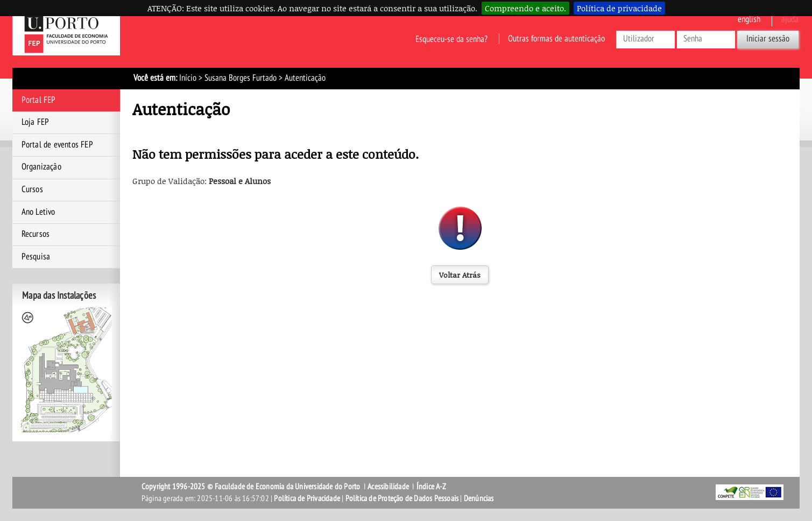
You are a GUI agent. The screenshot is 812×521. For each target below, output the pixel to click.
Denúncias (479, 498)
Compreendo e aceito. (525, 8)
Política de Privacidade (307, 498)
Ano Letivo (38, 212)
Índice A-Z (431, 487)
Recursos (36, 234)
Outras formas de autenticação (556, 39)
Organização (41, 167)
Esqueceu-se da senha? (451, 39)
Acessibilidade (388, 487)
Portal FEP (39, 100)
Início (188, 78)
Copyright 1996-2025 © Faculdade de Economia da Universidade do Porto (251, 487)
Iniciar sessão (768, 39)
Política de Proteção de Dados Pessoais (402, 498)
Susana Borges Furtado (241, 78)
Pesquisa (36, 257)
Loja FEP (36, 122)
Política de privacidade (619, 8)
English (749, 19)
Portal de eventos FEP (57, 145)
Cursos (32, 189)
